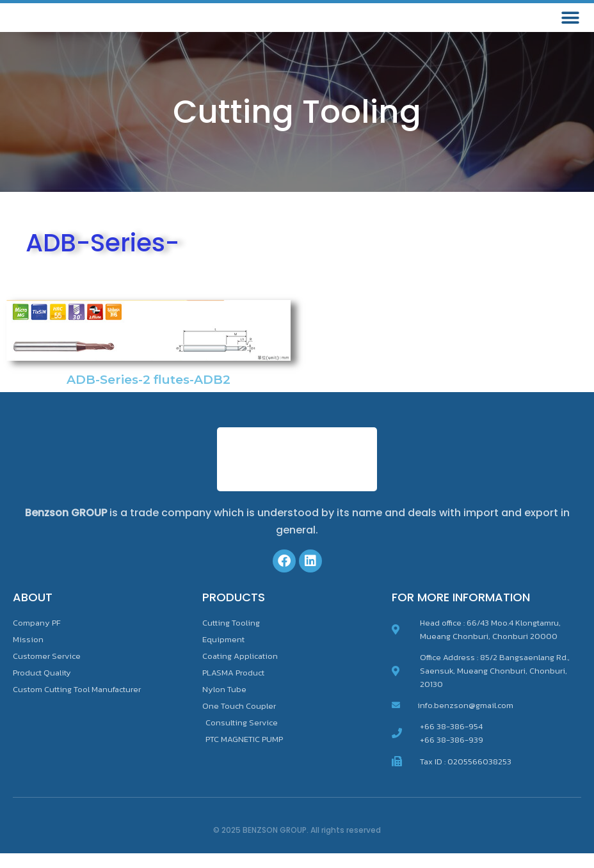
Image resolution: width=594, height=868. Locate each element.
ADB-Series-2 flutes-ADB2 (148, 394)
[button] (570, 25)
